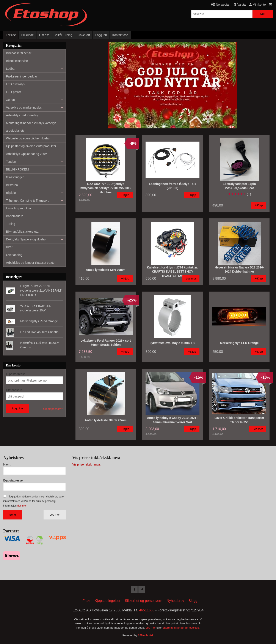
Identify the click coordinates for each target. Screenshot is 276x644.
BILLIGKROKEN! (18, 169)
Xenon (10, 100)
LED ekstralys (15, 84)
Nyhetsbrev (175, 601)
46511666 (147, 610)
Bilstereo (12, 185)
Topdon (11, 162)
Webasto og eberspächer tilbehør (28, 138)
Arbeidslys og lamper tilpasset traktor (31, 263)
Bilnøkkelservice (17, 61)
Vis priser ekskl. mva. (86, 464)
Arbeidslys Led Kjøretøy (22, 115)
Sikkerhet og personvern (143, 601)
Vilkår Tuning (64, 35)
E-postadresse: (13, 480)
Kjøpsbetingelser (107, 601)
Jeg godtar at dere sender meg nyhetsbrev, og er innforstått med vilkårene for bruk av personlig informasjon (34, 501)
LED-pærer (13, 92)
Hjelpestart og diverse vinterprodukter (31, 146)
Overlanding (14, 255)
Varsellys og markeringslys (24, 107)
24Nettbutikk (146, 635)
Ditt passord (14, 390)
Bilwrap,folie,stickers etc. (23, 232)
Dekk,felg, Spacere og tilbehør (26, 239)
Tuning (11, 224)
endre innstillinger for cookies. (181, 628)
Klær (9, 247)
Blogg (193, 601)
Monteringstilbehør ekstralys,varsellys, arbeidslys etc (32, 127)
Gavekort (84, 35)
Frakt (86, 601)
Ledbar (11, 69)
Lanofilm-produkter (19, 208)
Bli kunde (28, 35)
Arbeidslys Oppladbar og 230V (27, 154)
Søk (263, 14)
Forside (11, 35)
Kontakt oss (120, 35)
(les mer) (22, 506)
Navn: (7, 464)
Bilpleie (11, 193)
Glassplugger (15, 177)
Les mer (55, 515)
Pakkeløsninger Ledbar (22, 76)
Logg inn (101, 35)
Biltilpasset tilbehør (19, 53)
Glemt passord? (53, 409)
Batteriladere (15, 216)
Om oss (44, 35)
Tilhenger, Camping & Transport (27, 200)
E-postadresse (16, 374)
